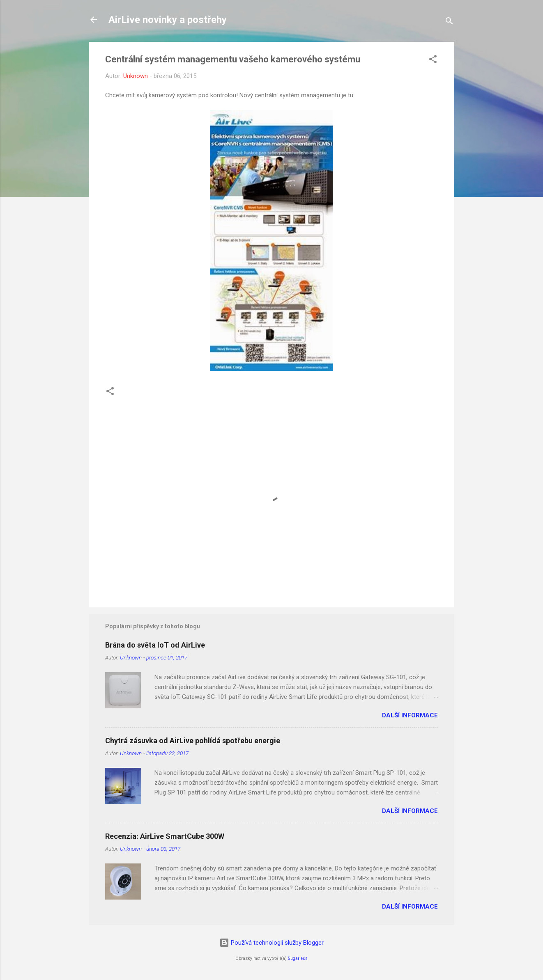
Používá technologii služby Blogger (271, 943)
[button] (433, 61)
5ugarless (298, 958)
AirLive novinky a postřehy (168, 20)
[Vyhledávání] (449, 22)
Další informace (410, 715)
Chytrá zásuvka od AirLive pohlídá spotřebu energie (193, 741)
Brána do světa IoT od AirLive (155, 645)
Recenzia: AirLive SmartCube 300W (165, 836)
